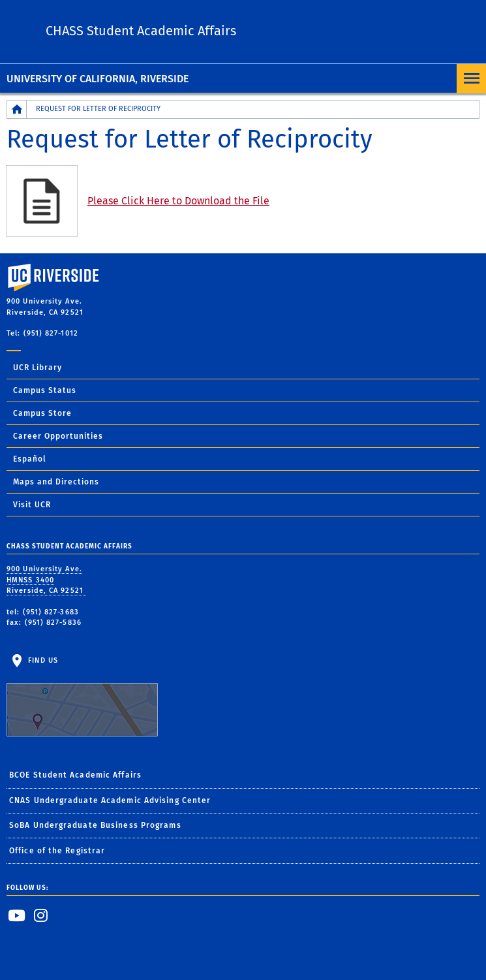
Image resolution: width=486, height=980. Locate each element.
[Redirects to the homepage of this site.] (17, 109)
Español (30, 459)
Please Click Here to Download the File (178, 201)
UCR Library (38, 368)
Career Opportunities (58, 436)
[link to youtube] (17, 915)
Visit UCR (32, 505)
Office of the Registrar (57, 851)
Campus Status (45, 390)
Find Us (82, 697)
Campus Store (42, 413)
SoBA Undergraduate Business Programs (95, 825)
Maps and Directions (56, 482)
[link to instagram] (41, 915)
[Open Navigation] (471, 79)
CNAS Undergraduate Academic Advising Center (110, 800)
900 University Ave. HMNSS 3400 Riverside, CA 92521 (46, 580)
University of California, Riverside (98, 79)
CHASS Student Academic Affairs (141, 31)
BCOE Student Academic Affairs (75, 775)
